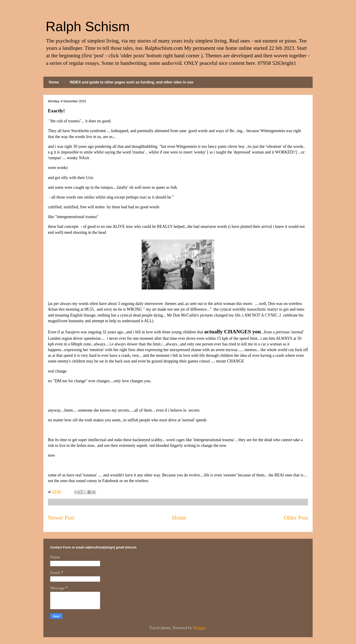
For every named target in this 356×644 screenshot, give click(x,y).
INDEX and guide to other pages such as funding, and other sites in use (131, 82)
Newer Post (61, 518)
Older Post (296, 518)
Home (54, 82)
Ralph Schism (88, 26)
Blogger (199, 628)
